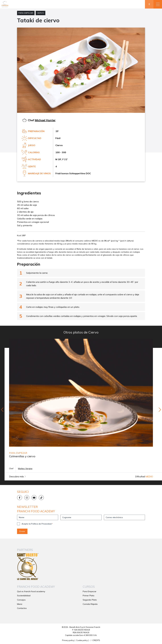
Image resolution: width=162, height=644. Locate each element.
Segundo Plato (90, 600)
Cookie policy (82, 640)
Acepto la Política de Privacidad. (37, 524)
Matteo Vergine (25, 469)
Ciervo (40, 13)
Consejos (21, 600)
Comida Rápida (90, 604)
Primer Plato (89, 596)
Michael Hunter (45, 120)
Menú (20, 604)
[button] (158, 4)
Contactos (22, 608)
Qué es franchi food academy (31, 591)
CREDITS (95, 640)
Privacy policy (68, 640)
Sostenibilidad (24, 596)
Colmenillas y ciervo (22, 456)
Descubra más (17, 476)
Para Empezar (26, 13)
